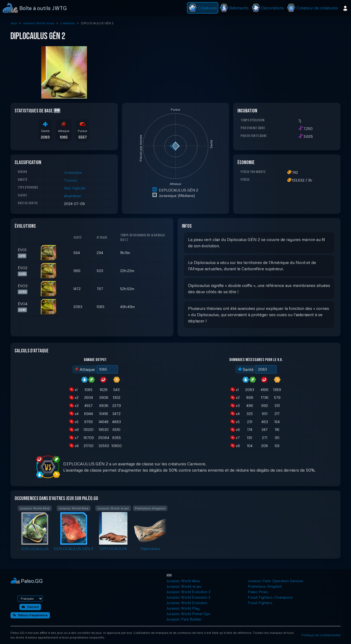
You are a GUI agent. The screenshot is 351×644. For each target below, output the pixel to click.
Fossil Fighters (260, 603)
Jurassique (73, 172)
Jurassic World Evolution (187, 603)
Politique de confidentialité (321, 635)
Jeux (14, 23)
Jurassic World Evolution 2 (188, 597)
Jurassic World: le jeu (39, 23)
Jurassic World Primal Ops (188, 614)
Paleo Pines (258, 592)
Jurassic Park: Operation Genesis (276, 581)
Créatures (68, 23)
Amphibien (73, 196)
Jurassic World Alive (183, 581)
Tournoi (70, 180)
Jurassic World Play (183, 608)
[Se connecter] (345, 8)
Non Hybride (75, 188)
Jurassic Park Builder (184, 619)
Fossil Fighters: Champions (270, 597)
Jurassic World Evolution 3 (188, 592)
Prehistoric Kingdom (265, 586)
